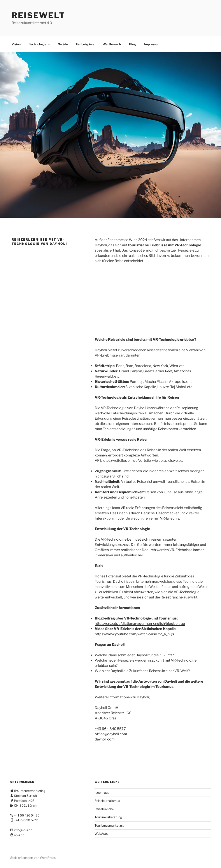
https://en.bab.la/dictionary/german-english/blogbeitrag (140, 624)
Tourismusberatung (108, 817)
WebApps (101, 833)
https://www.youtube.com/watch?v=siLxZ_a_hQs (134, 634)
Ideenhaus (102, 793)
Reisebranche (104, 809)
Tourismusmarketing (109, 825)
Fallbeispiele (85, 44)
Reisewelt (38, 15)
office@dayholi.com (111, 734)
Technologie (40, 44)
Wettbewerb (112, 44)
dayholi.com (105, 739)
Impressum (152, 44)
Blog (132, 44)
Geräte (63, 44)
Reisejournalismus (107, 801)
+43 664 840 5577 (110, 729)
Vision (16, 44)
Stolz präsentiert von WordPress (33, 858)
